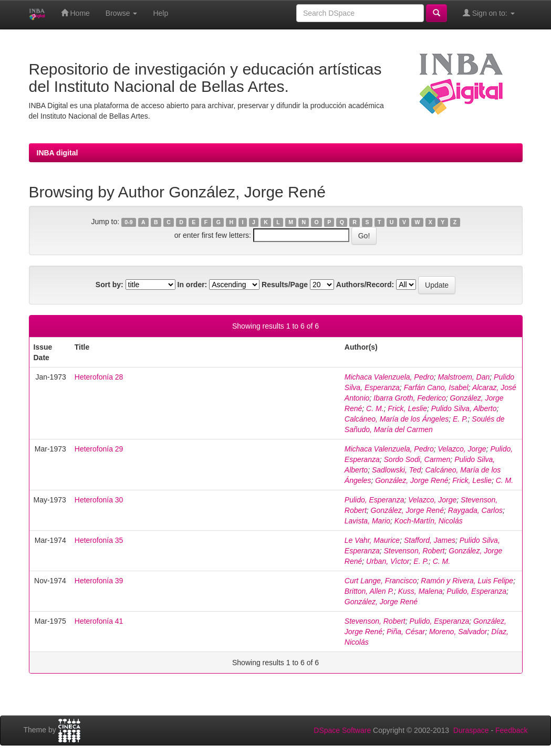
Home (75, 13)
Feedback (511, 730)
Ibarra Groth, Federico (410, 398)
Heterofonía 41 (99, 621)
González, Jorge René (412, 480)
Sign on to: (489, 13)
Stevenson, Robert (414, 551)
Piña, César (406, 632)
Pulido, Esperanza (375, 500)
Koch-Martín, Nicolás (429, 521)
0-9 (128, 222)
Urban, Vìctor (388, 561)
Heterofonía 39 (99, 581)
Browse (122, 13)
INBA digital (58, 153)
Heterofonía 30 (99, 500)
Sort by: (110, 285)
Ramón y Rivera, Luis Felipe (467, 581)
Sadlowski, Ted (397, 470)
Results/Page (285, 285)
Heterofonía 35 (99, 540)
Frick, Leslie (407, 408)
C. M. (375, 408)
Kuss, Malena (420, 591)
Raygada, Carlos (475, 510)
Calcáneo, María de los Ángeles (397, 419)
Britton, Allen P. (369, 591)
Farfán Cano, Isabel (436, 387)
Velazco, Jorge (462, 449)
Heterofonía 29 (99, 449)
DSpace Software (342, 730)
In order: (193, 285)
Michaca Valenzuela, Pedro (389, 377)
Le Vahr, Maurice (372, 540)
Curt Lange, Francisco (381, 581)
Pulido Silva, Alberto (464, 408)
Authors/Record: (365, 285)
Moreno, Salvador (458, 632)
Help (160, 13)
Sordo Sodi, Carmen (417, 459)
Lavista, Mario (367, 521)
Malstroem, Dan (464, 377)
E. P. (460, 419)
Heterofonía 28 (99, 377)
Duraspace (471, 730)
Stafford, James (430, 540)
